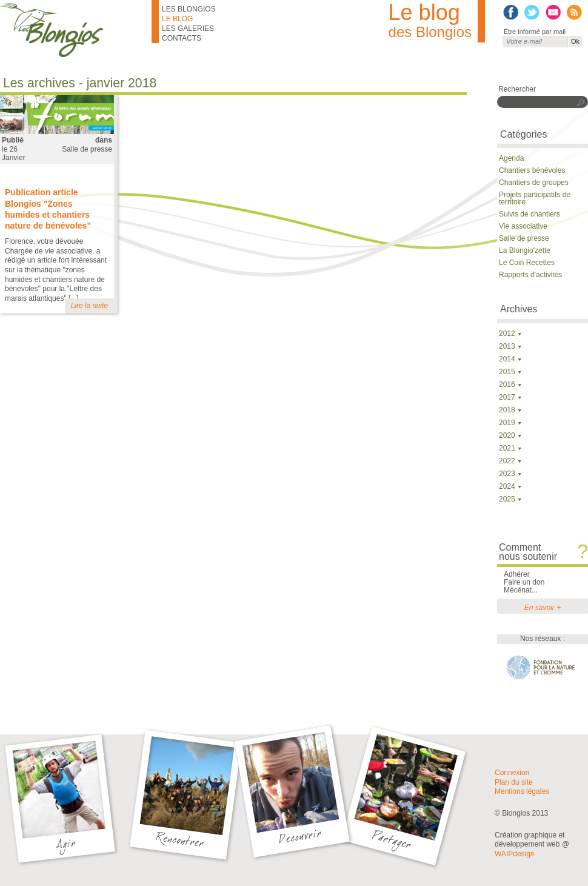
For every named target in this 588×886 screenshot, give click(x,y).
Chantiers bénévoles (532, 170)
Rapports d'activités (530, 275)
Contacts (182, 38)
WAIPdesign (515, 854)
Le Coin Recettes (527, 263)
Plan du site (514, 782)
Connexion (512, 773)
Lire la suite (89, 306)
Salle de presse (87, 149)
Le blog (177, 19)
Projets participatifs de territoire (535, 198)
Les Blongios (189, 9)
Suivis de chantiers (530, 214)
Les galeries (188, 29)
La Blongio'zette (525, 250)
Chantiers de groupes (534, 183)
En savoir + (543, 608)
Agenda (511, 158)
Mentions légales (522, 791)
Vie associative (523, 226)
